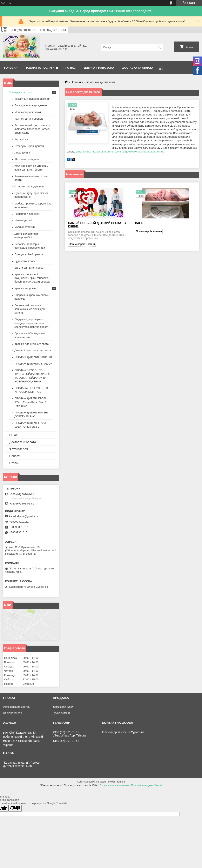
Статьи (14, 463)
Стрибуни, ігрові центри (29, 146)
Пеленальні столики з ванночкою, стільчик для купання (29, 309)
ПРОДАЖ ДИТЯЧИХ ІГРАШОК (33, 364)
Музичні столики (25, 227)
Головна (11, 68)
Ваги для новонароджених (31, 105)
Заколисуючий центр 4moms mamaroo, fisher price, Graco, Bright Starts (32, 129)
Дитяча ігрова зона (99, 68)
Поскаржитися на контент (114, 785)
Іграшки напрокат (25, 288)
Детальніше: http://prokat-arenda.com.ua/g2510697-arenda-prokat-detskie (120, 152)
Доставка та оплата (138, 68)
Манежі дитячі (23, 220)
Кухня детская (62, 713)
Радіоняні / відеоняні (27, 214)
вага (139, 223)
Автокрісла (21, 139)
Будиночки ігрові (25, 261)
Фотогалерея (19, 449)
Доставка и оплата (23, 442)
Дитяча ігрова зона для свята (33, 350)
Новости (15, 456)
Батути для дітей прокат (29, 268)
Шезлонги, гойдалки (27, 159)
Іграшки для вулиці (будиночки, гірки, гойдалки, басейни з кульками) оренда (32, 278)
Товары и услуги (21, 92)
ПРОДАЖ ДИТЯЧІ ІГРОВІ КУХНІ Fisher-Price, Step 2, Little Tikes (31, 402)
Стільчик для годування (29, 186)
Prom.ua (120, 782)
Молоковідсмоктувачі (28, 112)
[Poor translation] (15, 808)
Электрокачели (12, 713)
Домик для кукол (63, 707)
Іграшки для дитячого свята (32, 344)
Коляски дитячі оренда (29, 119)
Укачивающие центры (17, 707)
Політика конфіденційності (146, 785)
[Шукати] (159, 47)
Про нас (70, 68)
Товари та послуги (40, 68)
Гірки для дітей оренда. (29, 254)
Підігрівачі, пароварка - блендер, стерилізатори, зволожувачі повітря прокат (31, 323)
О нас (13, 435)
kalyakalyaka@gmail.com (24, 516)
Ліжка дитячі (22, 153)
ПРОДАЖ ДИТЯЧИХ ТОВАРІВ (33, 357)
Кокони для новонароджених (32, 99)
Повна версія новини (82, 244)
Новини (76, 82)
